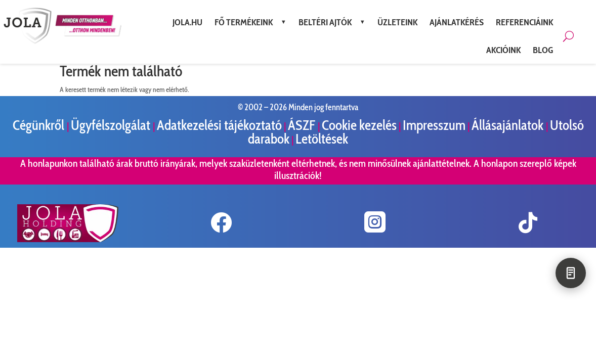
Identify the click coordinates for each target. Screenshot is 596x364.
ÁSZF (303, 125)
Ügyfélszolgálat (112, 125)
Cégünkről (40, 125)
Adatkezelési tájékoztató (219, 125)
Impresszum (434, 125)
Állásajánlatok (509, 125)
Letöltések (322, 139)
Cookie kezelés (359, 125)
